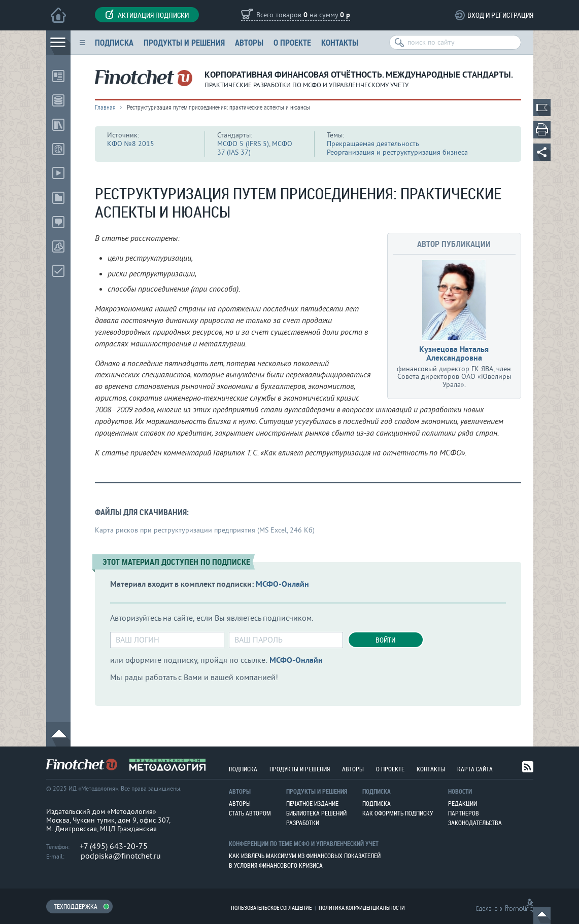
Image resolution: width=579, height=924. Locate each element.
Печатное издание (312, 803)
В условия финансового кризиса (276, 865)
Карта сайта (475, 769)
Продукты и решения (184, 42)
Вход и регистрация (500, 15)
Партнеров (464, 813)
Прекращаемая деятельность (373, 144)
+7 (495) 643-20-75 (114, 846)
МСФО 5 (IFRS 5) (243, 144)
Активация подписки (147, 15)
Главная (105, 107)
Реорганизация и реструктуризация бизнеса (397, 152)
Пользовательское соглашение (271, 908)
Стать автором (250, 813)
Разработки (303, 823)
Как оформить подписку (398, 813)
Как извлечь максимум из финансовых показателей (305, 856)
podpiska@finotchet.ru (121, 856)
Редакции (463, 803)
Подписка (114, 42)
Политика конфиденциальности (362, 908)
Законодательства (475, 823)
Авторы (249, 42)
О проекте (292, 42)
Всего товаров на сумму (303, 15)
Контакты (340, 42)
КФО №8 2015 (131, 144)
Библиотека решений (316, 813)
